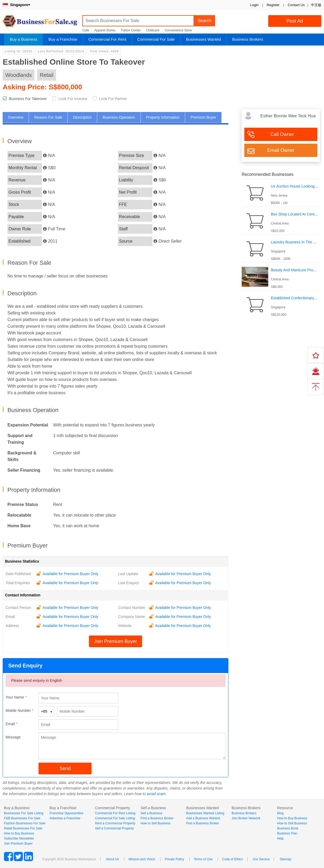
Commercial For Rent (107, 39)
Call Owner (282, 134)
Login (254, 5)
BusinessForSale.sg (40, 23)
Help (281, 838)
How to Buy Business (19, 833)
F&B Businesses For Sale (22, 818)
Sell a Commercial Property (114, 828)
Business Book (288, 828)
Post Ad (295, 21)
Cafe (86, 30)
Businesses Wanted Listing (205, 813)
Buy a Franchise (63, 39)
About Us (112, 859)
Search (205, 21)
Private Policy (174, 859)
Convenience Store (178, 30)
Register (273, 5)
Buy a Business (24, 39)
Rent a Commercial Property (115, 823)
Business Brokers (248, 39)
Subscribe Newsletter (19, 838)
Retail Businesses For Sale (23, 828)
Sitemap (285, 859)
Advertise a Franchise (65, 818)
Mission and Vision (142, 859)
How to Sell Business (155, 823)
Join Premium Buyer (116, 641)
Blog (280, 813)
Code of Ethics (233, 859)
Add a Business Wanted (203, 818)
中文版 (316, 5)
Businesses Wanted (203, 39)
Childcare (153, 30)
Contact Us (296, 5)
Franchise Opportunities (66, 813)
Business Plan (287, 833)
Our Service (261, 859)
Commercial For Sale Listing (115, 818)
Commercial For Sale (156, 39)
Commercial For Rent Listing (115, 813)
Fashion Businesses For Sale (25, 823)
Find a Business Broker (157, 818)
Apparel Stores (105, 30)
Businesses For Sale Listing (24, 813)
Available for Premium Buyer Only (70, 574)
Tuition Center (131, 30)
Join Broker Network (246, 818)
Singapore (16, 5)
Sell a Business (151, 813)
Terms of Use (203, 859)
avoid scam (156, 794)
